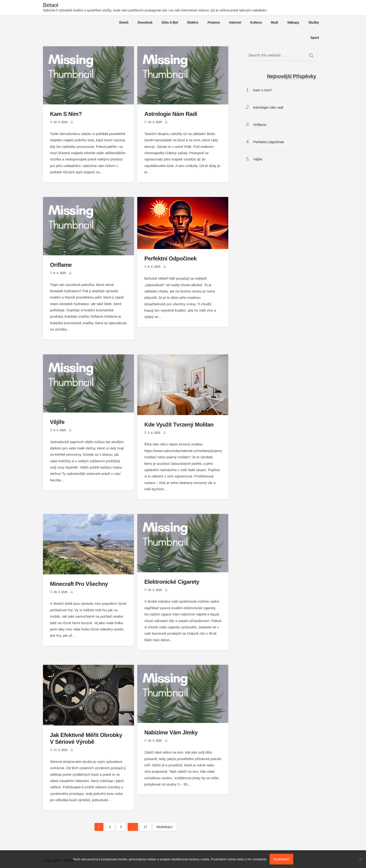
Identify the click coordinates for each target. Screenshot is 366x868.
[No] (360, 859)
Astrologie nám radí (171, 114)
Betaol (51, 5)
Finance (214, 22)
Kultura (256, 22)
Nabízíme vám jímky (171, 732)
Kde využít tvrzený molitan (179, 425)
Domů (124, 22)
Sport (315, 38)
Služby (314, 22)
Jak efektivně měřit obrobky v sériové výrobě (86, 738)
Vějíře (57, 422)
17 (145, 827)
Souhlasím (281, 859)
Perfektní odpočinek (170, 258)
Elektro (193, 22)
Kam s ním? (66, 114)
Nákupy (293, 22)
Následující (164, 827)
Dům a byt (170, 22)
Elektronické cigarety (172, 582)
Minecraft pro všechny (79, 584)
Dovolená (145, 22)
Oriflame (61, 265)
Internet (235, 22)
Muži (275, 22)
